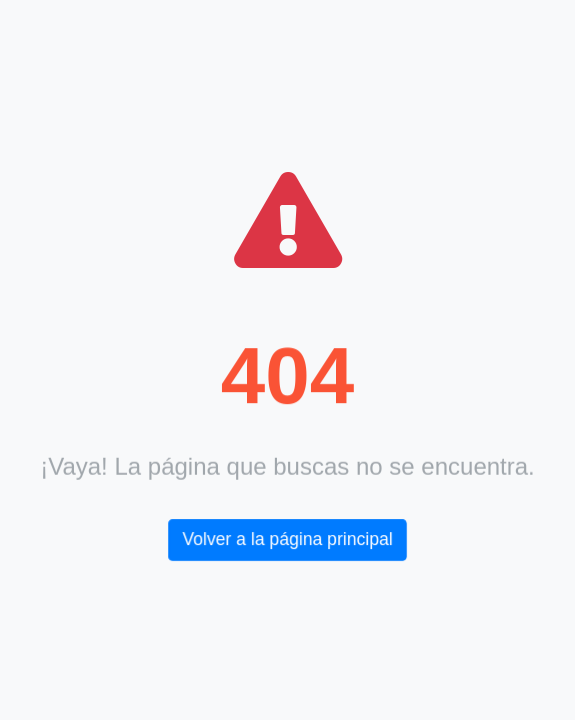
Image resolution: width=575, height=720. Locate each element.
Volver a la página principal (288, 539)
